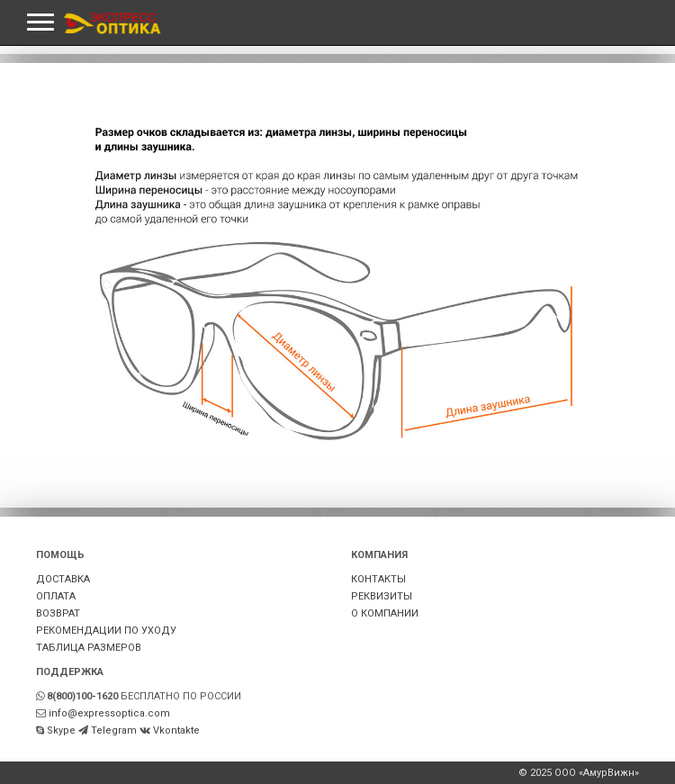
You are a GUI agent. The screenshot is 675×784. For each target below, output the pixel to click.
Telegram (114, 730)
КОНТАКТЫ (378, 579)
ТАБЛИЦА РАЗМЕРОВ (89, 648)
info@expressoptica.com (109, 713)
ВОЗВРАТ (58, 613)
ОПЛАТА (56, 596)
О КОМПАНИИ (385, 613)
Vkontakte (176, 730)
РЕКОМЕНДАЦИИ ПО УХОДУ (106, 631)
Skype (61, 730)
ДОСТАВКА (63, 579)
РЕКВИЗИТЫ (382, 596)
